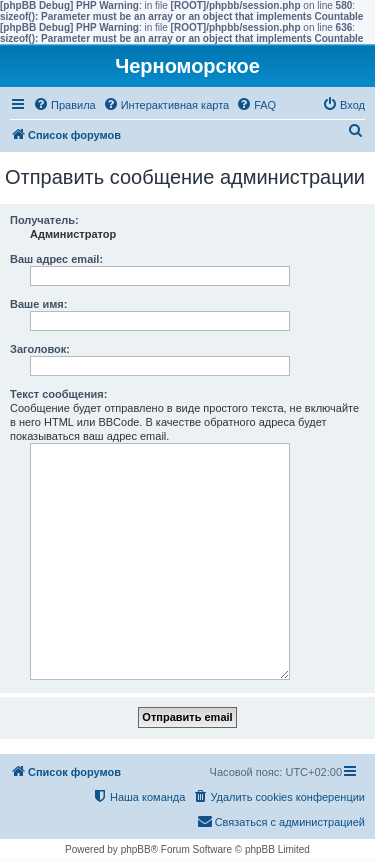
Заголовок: (40, 349)
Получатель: (44, 220)
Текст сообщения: (58, 394)
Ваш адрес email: (56, 259)
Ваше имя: (38, 304)
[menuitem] (64, 105)
